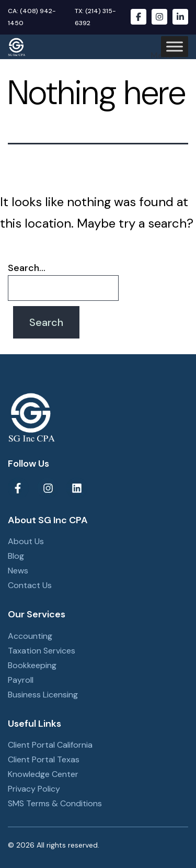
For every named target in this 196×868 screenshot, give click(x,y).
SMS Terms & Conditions (55, 803)
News (18, 571)
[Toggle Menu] (175, 47)
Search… (27, 268)
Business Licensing (43, 695)
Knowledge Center (43, 774)
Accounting (30, 636)
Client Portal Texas (44, 759)
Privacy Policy (34, 789)
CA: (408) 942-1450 (32, 17)
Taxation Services (42, 651)
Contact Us (30, 585)
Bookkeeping (32, 665)
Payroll (21, 680)
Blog (16, 556)
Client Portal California (50, 745)
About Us (26, 541)
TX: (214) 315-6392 (95, 17)
